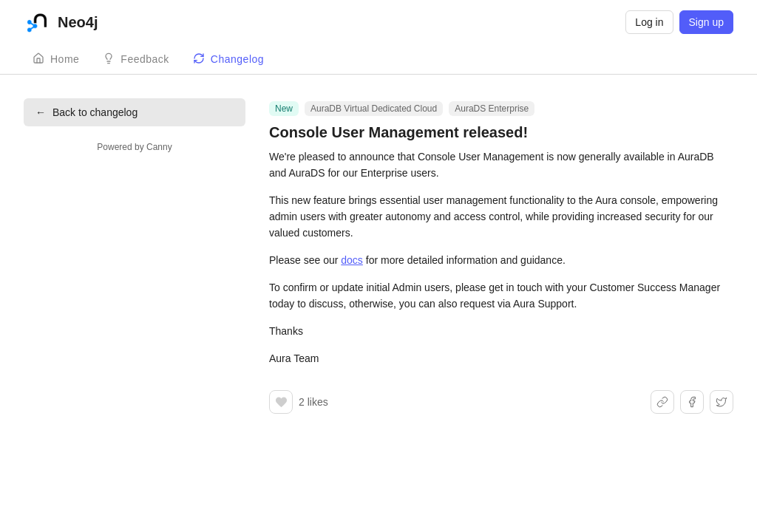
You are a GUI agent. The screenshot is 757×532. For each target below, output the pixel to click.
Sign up (706, 22)
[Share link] (662, 402)
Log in (649, 22)
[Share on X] (722, 402)
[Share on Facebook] (692, 402)
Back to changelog (86, 112)
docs (352, 260)
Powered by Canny (134, 147)
